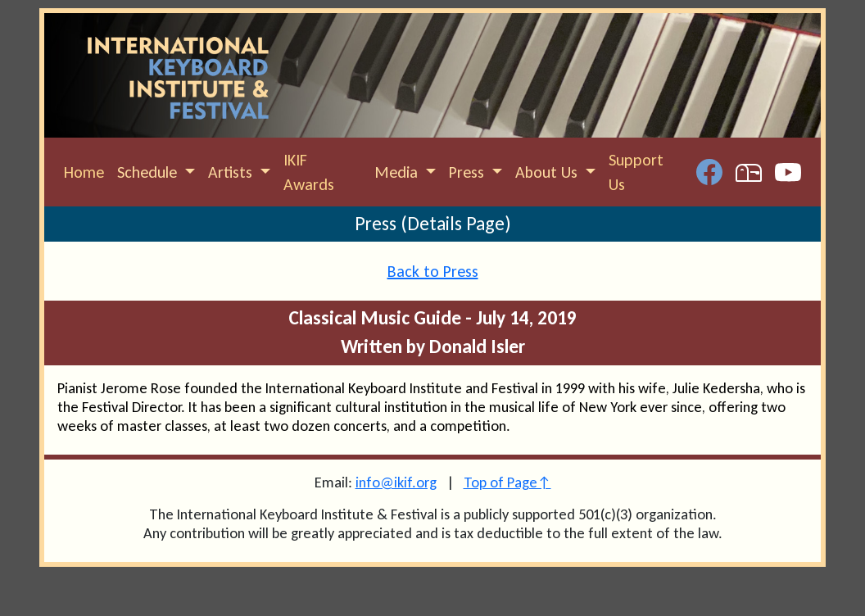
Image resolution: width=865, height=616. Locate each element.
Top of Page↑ (507, 482)
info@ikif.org (396, 482)
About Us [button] (548, 172)
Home (84, 172)
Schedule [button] (149, 172)
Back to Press (433, 271)
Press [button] (469, 172)
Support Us (636, 172)
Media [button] (398, 172)
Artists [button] (232, 172)
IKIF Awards (309, 172)
